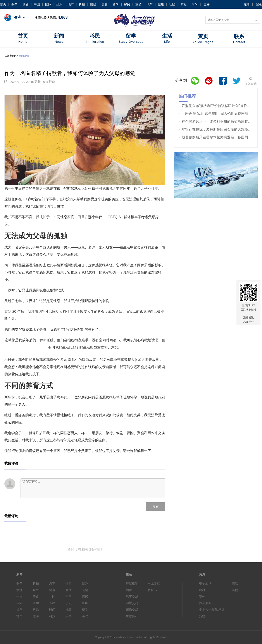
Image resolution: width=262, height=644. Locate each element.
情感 (85, 596)
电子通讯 (205, 583)
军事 (69, 596)
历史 (69, 603)
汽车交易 (132, 596)
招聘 (129, 590)
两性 (69, 590)
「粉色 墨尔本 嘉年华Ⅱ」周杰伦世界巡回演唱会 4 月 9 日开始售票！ (216, 114)
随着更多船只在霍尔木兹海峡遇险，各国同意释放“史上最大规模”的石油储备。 (216, 137)
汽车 (150, 4)
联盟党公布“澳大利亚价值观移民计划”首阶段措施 (216, 106)
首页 (3, 4)
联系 (239, 39)
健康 (161, 4)
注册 (247, 4)
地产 (71, 4)
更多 (207, 4)
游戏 (85, 616)
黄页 (203, 39)
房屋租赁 (132, 583)
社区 (172, 4)
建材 (202, 590)
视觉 (85, 610)
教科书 (152, 590)
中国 (37, 4)
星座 (85, 603)
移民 (127, 4)
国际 (48, 4)
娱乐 (59, 4)
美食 (105, 4)
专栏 (183, 4)
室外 (202, 596)
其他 (235, 590)
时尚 (195, 4)
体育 (69, 583)
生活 (167, 39)
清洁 (235, 583)
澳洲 (26, 4)
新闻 (59, 39)
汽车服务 (205, 603)
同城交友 (154, 583)
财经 (93, 4)
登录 (259, 4)
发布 (156, 506)
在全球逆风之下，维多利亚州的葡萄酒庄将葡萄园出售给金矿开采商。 (216, 121)
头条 (14, 4)
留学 (116, 4)
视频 (69, 610)
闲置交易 (132, 603)
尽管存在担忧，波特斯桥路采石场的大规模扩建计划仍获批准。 (216, 129)
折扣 (82, 4)
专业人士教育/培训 (212, 610)
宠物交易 (132, 610)
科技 (52, 616)
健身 (85, 583)
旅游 (138, 4)
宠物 (85, 590)
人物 (69, 616)
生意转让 (132, 616)
